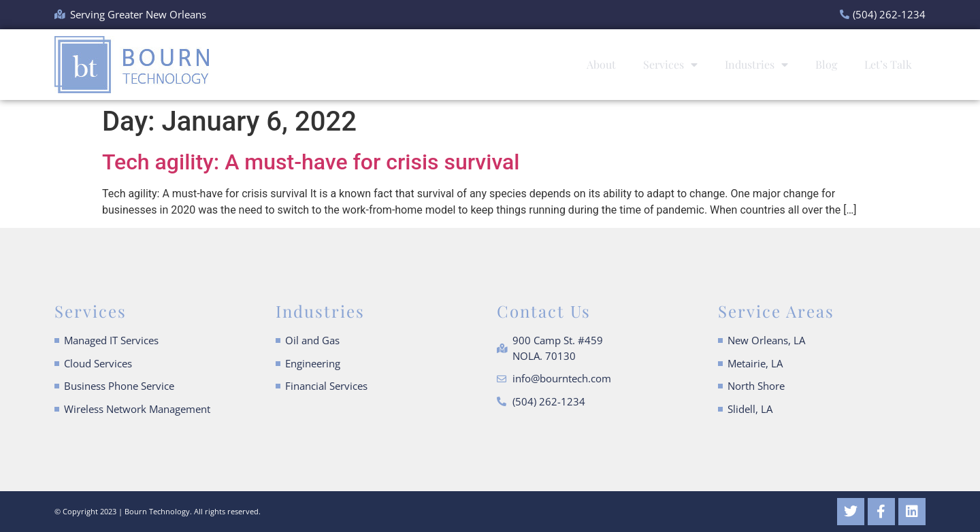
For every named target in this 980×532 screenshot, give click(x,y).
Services (670, 65)
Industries (756, 65)
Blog (826, 64)
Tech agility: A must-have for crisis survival (311, 162)
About (601, 64)
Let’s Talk (888, 64)
